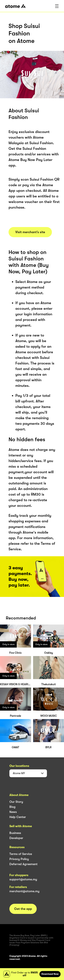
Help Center (18, 817)
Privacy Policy (19, 859)
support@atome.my (23, 879)
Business (15, 833)
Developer (16, 838)
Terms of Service (21, 854)
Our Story (16, 802)
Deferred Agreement (23, 864)
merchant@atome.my (24, 891)
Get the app (23, 909)
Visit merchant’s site (30, 232)
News (13, 812)
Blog (12, 807)
